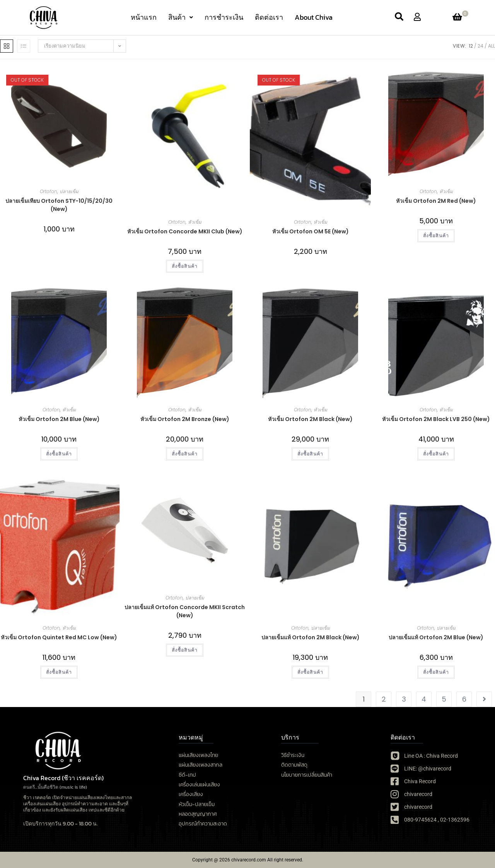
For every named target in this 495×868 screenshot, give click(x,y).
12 (471, 46)
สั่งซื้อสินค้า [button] (185, 266)
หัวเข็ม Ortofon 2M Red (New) (436, 201)
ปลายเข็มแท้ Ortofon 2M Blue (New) (436, 637)
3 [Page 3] (404, 699)
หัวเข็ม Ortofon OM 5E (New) (311, 231)
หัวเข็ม (195, 222)
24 (480, 46)
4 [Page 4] (424, 699)
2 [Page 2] (384, 699)
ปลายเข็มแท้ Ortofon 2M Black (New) (311, 637)
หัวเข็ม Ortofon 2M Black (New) (310, 419)
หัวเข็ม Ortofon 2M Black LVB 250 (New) (436, 419)
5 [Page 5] (444, 699)
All (492, 46)
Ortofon (49, 191)
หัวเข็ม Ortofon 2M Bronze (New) (185, 419)
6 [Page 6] (464, 699)
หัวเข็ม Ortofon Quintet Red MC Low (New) (59, 637)
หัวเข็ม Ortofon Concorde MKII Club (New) (185, 231)
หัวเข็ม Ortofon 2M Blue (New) (59, 419)
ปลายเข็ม (69, 191)
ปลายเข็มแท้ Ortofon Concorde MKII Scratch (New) (185, 611)
